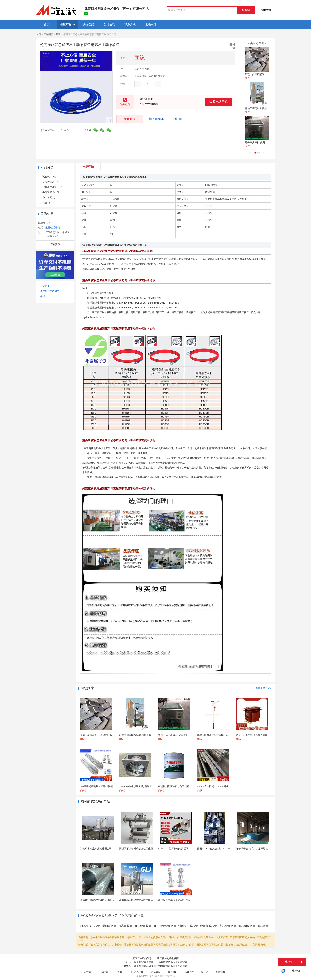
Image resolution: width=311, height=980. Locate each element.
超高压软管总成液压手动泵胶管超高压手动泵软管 (161, 962)
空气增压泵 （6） (52, 182)
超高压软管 (125, 926)
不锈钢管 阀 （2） (52, 192)
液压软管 (263, 926)
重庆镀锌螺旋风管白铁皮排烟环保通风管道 (103, 900)
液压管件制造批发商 (168, 958)
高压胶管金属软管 (165, 926)
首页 (39, 34)
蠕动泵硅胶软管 (188, 926)
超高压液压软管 (90, 926)
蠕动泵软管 (109, 926)
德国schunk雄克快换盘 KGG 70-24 (215, 849)
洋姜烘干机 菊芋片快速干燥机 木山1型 (256, 849)
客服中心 (122, 972)
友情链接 (221, 972)
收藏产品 (48, 130)
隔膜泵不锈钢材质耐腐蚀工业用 (136, 849)
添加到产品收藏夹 (50, 291)
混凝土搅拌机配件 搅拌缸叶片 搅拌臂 (265, 74)
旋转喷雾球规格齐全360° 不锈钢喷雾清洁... (181, 900)
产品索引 (45, 286)
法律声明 (189, 972)
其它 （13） (49, 203)
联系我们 (105, 972)
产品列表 (48, 34)
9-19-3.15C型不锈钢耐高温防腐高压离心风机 (182, 849)
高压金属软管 (228, 926)
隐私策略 (156, 972)
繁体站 (205, 972)
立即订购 (176, 119)
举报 (65, 130)
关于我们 (88, 972)
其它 (58, 34)
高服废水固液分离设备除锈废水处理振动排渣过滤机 (147, 900)
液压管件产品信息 (142, 958)
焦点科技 (160, 976)
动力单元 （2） (50, 197)
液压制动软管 (247, 926)
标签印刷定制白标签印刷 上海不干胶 (265, 108)
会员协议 (173, 972)
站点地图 (139, 972)
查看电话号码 (219, 102)
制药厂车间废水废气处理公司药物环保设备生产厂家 (108, 849)
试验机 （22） (50, 177)
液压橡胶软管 (209, 926)
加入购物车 (156, 119)
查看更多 (55, 244)
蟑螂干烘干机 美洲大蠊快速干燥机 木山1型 (268, 143)
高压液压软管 (143, 926)
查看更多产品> (264, 688)
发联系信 (130, 119)
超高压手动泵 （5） (53, 187)
